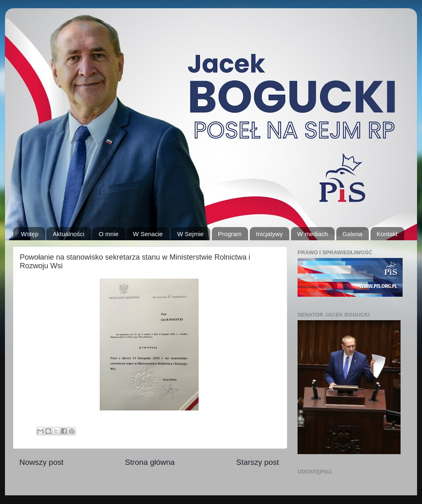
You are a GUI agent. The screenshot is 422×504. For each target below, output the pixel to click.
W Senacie (148, 234)
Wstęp (30, 234)
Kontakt (387, 234)
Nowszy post (41, 462)
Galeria (352, 234)
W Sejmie (190, 234)
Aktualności (69, 234)
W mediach (313, 234)
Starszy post (258, 462)
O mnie (108, 234)
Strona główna (150, 462)
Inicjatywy (269, 234)
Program (230, 234)
